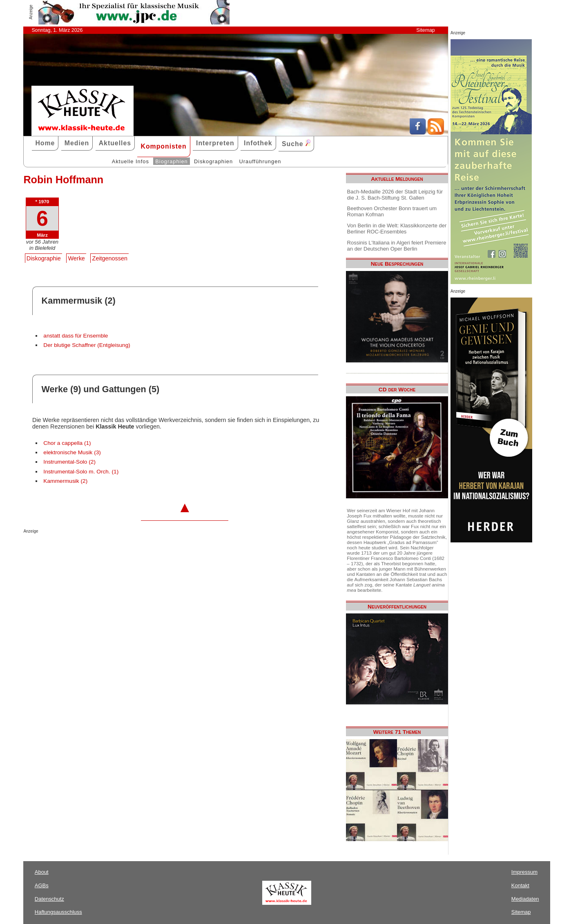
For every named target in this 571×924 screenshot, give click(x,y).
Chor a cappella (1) (67, 443)
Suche (296, 143)
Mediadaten (525, 899)
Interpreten (215, 143)
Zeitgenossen (110, 258)
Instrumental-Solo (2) (69, 462)
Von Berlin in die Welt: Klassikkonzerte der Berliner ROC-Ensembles (397, 229)
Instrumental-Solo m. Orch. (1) (81, 472)
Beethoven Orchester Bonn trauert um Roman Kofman (392, 211)
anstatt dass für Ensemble (76, 336)
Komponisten (163, 146)
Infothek (258, 143)
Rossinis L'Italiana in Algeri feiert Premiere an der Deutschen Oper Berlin (397, 246)
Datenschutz (49, 899)
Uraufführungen (260, 161)
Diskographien (213, 161)
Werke (77, 258)
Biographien (171, 161)
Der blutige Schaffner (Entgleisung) (87, 345)
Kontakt (520, 885)
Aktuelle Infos (130, 161)
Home (45, 143)
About (42, 872)
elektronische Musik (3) (72, 452)
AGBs (42, 885)
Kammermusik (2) (65, 481)
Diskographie (44, 258)
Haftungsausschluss (58, 912)
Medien (77, 143)
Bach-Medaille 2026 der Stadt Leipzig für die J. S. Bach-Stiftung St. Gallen (395, 195)
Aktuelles (115, 143)
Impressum (524, 872)
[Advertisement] (119, 550)
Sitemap (425, 30)
